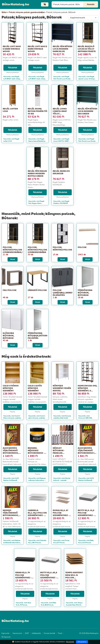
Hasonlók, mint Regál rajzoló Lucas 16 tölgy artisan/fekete (86, 79)
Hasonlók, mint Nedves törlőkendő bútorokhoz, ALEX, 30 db (12, 543)
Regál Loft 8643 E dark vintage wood (37, 49)
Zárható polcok (37, 290)
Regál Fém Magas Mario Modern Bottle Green (37, 173)
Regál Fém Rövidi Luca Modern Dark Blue (63, 49)
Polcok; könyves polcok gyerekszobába (37, 250)
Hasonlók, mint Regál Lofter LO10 (11, 140)
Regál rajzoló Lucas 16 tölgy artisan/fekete (87, 49)
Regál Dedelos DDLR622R (61, 172)
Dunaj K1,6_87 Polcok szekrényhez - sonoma (61, 514)
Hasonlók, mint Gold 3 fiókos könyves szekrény (12, 417)
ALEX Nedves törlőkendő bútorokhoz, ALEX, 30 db (11, 452)
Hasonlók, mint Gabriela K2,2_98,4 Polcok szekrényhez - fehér (37, 543)
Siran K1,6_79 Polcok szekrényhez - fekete (23, 576)
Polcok (82, 247)
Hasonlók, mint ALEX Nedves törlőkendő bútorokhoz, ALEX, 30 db (12, 480)
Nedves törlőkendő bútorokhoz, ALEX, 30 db (11, 514)
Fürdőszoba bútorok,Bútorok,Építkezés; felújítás (45, 335)
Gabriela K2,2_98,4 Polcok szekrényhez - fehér (37, 514)
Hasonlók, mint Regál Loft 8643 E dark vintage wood (37, 79)
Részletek (13, 68)
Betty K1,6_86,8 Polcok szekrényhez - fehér (49, 576)
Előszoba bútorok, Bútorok (8, 335)
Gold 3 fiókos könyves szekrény (11, 388)
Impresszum (17, 633)
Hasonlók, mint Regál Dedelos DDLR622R (61, 202)
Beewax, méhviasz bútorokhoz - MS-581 (36, 452)
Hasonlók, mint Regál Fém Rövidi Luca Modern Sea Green (87, 141)
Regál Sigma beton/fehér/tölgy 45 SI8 (39, 111)
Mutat (13, 259)
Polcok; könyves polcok (62, 248)
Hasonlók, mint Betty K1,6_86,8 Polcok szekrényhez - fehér (48, 605)
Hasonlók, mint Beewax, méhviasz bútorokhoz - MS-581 (37, 480)
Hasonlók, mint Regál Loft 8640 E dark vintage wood (12, 79)
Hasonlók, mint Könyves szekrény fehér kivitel (62, 417)
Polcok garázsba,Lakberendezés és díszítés (68, 293)
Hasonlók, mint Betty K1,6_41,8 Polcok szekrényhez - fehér (86, 543)
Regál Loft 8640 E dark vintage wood (12, 49)
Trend (60, 633)
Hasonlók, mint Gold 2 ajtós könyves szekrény (37, 417)
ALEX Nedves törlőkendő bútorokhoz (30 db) (87, 452)
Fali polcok (10, 290)
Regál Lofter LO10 (10, 110)
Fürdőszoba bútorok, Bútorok (85, 293)
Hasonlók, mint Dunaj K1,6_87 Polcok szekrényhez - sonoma (61, 543)
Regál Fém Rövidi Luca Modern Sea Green (87, 111)
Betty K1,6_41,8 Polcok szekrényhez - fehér (86, 514)
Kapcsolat (5, 633)
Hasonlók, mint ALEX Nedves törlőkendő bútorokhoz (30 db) (86, 480)
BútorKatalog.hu (16, 4)
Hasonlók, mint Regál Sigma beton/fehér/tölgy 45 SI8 (37, 141)
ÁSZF (27, 633)
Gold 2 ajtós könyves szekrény (35, 388)
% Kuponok (6, 637)
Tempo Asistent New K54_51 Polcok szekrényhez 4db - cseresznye (75, 577)
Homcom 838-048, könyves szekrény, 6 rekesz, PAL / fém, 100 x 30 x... (87, 391)
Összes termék (49, 633)
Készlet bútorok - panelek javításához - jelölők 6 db (60, 453)
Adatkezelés (36, 633)
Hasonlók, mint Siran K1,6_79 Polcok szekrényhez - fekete (23, 605)
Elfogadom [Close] (82, 642)
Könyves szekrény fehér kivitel (62, 388)
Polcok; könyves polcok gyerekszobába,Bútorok (18, 250)
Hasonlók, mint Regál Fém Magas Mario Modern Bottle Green (36, 203)
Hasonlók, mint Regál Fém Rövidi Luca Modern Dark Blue (62, 79)
